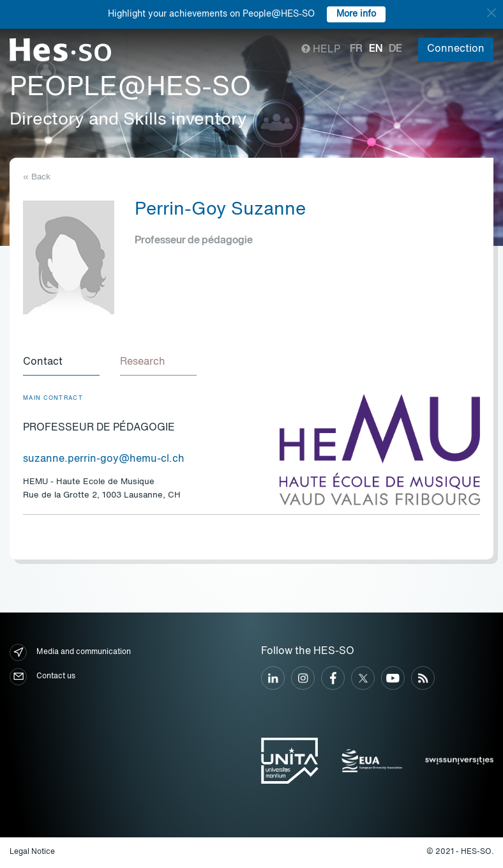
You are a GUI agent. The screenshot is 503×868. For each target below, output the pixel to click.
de (395, 49)
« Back (37, 177)
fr (356, 49)
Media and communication (70, 652)
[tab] (61, 363)
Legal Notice (32, 852)
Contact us (42, 677)
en (376, 49)
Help (321, 50)
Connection (456, 49)
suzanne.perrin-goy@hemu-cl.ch (104, 459)
